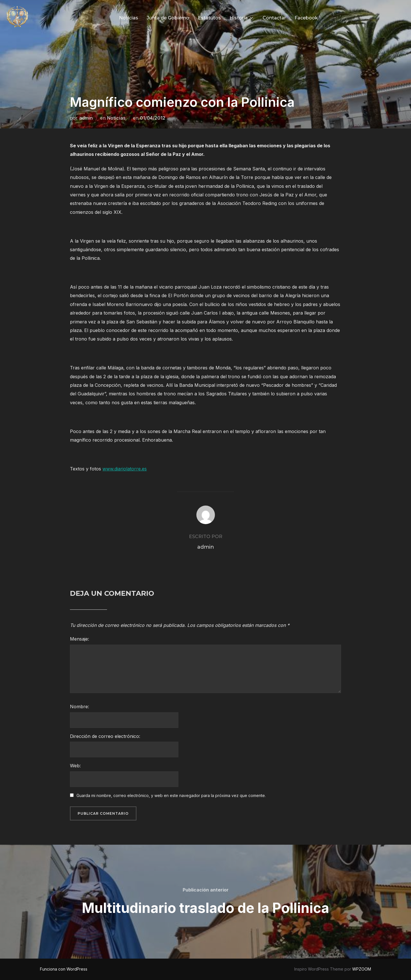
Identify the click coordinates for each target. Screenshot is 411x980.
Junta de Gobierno (168, 18)
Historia (242, 18)
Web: (75, 766)
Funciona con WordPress (64, 969)
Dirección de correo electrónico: (105, 736)
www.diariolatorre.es (125, 469)
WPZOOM (362, 969)
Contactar (274, 18)
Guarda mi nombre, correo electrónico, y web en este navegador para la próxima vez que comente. (171, 795)
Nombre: (79, 707)
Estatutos (209, 18)
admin (86, 118)
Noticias (129, 18)
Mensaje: (79, 639)
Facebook (306, 18)
